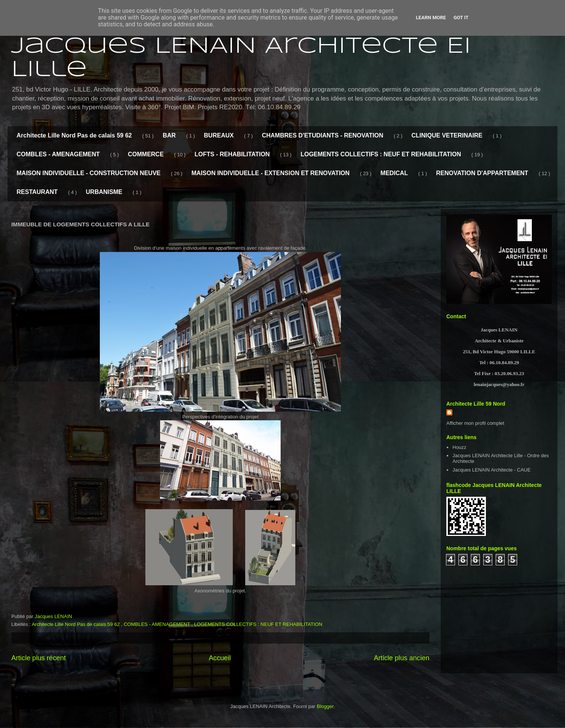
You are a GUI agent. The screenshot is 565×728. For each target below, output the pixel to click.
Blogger (325, 706)
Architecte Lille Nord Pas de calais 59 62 (74, 135)
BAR (169, 135)
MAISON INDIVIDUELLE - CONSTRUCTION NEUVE (89, 173)
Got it (461, 18)
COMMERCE (146, 154)
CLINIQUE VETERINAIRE (447, 135)
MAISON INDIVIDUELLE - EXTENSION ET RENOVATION (270, 173)
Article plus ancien (402, 658)
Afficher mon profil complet (475, 423)
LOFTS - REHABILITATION (232, 154)
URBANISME (104, 192)
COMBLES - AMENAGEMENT (58, 154)
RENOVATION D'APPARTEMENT (482, 173)
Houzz (459, 447)
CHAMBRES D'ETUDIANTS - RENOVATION (322, 135)
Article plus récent (39, 658)
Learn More (431, 18)
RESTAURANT (37, 192)
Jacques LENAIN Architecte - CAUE (491, 470)
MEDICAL (394, 173)
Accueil (220, 658)
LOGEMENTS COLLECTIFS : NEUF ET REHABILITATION (381, 154)
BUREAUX (219, 135)
